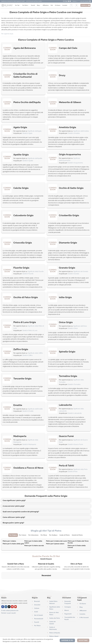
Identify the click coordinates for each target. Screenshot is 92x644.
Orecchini (37, 596)
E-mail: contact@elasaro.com (10, 602)
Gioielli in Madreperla (29, 444)
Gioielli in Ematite (28, 411)
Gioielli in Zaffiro (27, 355)
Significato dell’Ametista (81, 131)
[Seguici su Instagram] (65, 1)
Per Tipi (18, 5)
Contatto (65, 5)
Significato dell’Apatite (35, 158)
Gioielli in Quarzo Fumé (75, 444)
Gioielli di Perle (73, 472)
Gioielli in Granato (74, 274)
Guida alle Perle (55, 609)
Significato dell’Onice (80, 326)
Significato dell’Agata (35, 131)
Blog (39, 5)
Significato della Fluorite (36, 271)
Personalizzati (39, 610)
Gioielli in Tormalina (74, 384)
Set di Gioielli (39, 606)
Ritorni (67, 602)
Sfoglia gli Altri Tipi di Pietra (46, 531)
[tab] (13, 535)
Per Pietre (26, 5)
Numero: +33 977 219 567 (9, 604)
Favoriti (33, 5)
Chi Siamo (58, 5)
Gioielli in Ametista (74, 133)
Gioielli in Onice (73, 328)
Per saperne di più (7, 34)
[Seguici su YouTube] (70, 1)
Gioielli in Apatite (28, 161)
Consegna (68, 598)
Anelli (36, 603)
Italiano (75, 1)
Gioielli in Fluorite (28, 274)
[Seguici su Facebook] (63, 1)
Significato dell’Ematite (35, 409)
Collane (37, 599)
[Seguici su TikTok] (67, 1)
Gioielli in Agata (27, 133)
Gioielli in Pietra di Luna (30, 330)
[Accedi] (77, 5)
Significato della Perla (80, 469)
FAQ (52, 5)
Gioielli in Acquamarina (75, 163)
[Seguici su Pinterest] (68, 1)
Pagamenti (68, 605)
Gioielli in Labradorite (75, 413)
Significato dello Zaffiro (35, 353)
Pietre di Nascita (55, 624)
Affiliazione (46, 5)
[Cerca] (71, 5)
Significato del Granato (81, 271)
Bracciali (37, 592)
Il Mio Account (84, 609)
